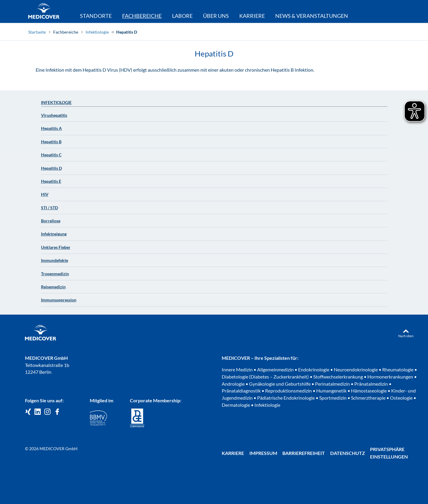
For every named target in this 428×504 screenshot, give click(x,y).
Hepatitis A (51, 131)
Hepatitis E (51, 184)
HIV (45, 197)
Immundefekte (55, 263)
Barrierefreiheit (304, 453)
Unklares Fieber (56, 250)
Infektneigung (54, 236)
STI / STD (49, 210)
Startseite (37, 32)
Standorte (96, 16)
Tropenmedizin (55, 276)
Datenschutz (348, 453)
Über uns (216, 16)
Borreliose (51, 223)
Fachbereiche (66, 32)
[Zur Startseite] (44, 12)
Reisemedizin (53, 289)
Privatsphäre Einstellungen (389, 453)
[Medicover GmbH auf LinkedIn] (38, 412)
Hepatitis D (127, 32)
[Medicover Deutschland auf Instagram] (47, 412)
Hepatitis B (51, 144)
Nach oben (406, 336)
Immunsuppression (59, 302)
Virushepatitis (54, 118)
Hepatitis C (51, 157)
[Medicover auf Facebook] (57, 412)
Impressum (263, 453)
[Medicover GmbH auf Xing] (28, 412)
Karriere (252, 16)
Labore (182, 16)
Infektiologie (97, 32)
